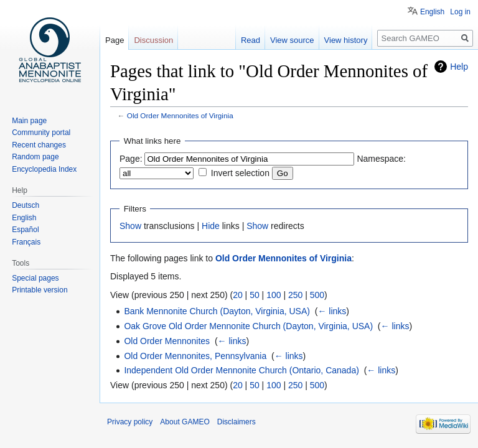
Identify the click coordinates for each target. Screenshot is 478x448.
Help (459, 67)
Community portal (41, 133)
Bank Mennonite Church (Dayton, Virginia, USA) (217, 311)
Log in (460, 12)
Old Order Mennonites (167, 341)
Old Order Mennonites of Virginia (180, 115)
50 (255, 295)
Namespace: (381, 159)
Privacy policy (130, 422)
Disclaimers (237, 422)
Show (130, 226)
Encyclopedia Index (44, 169)
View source (292, 40)
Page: (131, 159)
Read (251, 40)
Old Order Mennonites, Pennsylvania (195, 356)
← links (332, 311)
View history (346, 40)
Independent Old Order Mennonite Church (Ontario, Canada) (241, 370)
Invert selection (240, 173)
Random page (35, 157)
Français (26, 242)
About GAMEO (185, 422)
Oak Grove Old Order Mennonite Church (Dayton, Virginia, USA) (248, 326)
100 (274, 295)
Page (115, 40)
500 (317, 295)
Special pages (35, 278)
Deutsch (26, 205)
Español (25, 230)
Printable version (40, 290)
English (432, 12)
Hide (211, 226)
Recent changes (39, 145)
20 (238, 295)
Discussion (153, 40)
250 (295, 295)
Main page (29, 121)
